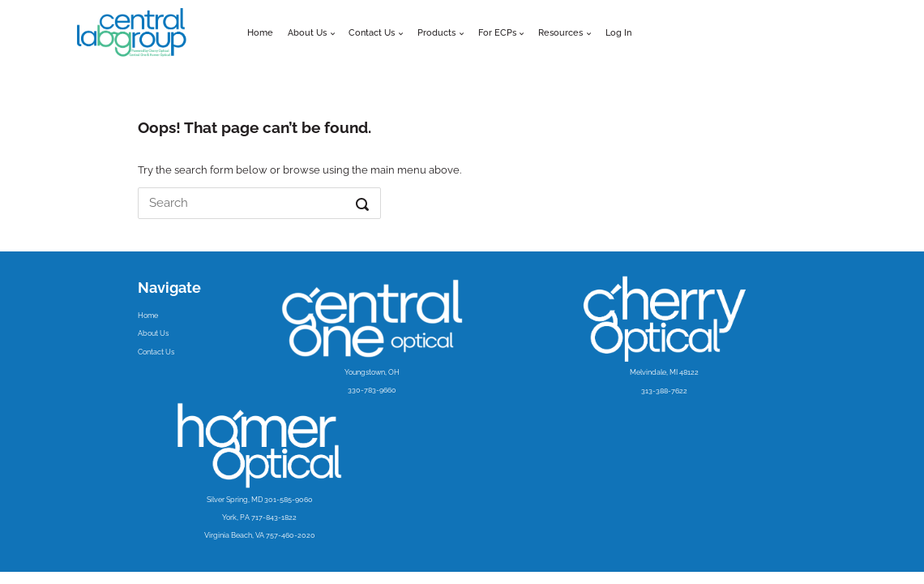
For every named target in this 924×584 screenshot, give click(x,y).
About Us (307, 33)
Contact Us (156, 352)
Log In (618, 33)
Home (260, 33)
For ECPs (497, 33)
